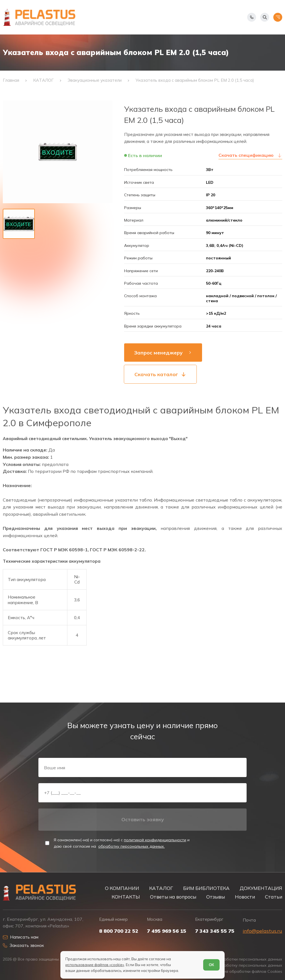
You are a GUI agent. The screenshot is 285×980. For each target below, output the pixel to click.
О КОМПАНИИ (122, 888)
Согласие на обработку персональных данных (237, 965)
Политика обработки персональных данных (240, 959)
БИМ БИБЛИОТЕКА (206, 888)
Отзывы (216, 897)
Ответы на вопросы (173, 897)
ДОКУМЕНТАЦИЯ (261, 888)
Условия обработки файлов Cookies (247, 972)
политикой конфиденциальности (155, 840)
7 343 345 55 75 (215, 931)
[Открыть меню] (278, 17)
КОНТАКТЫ (126, 897)
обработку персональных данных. (132, 846)
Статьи (274, 897)
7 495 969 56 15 (167, 931)
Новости (245, 897)
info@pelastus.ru (262, 931)
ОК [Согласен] (211, 965)
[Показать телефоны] (252, 17)
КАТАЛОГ (161, 888)
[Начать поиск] (265, 17)
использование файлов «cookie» (95, 965)
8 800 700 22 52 (119, 931)
